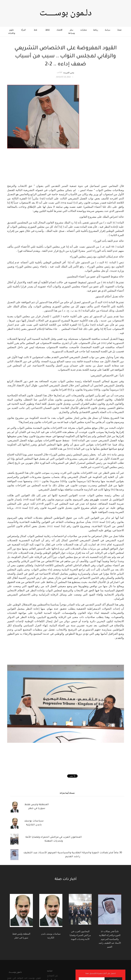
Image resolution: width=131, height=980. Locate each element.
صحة (119, 30)
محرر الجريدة (69, 73)
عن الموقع (53, 976)
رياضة (96, 30)
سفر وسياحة (72, 31)
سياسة (108, 30)
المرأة (23, 30)
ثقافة (48, 30)
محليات (83, 30)
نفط (36, 30)
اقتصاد (59, 30)
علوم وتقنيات (12, 31)
